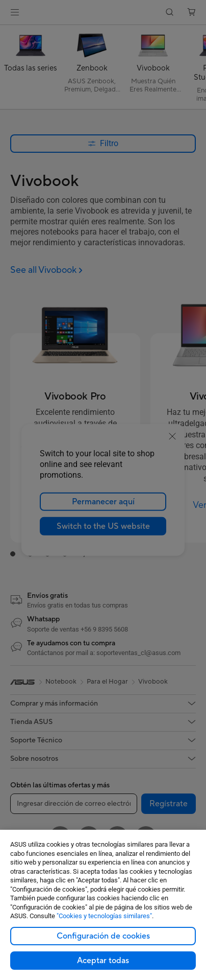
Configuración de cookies (103, 936)
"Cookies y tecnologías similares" (104, 916)
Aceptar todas (103, 961)
